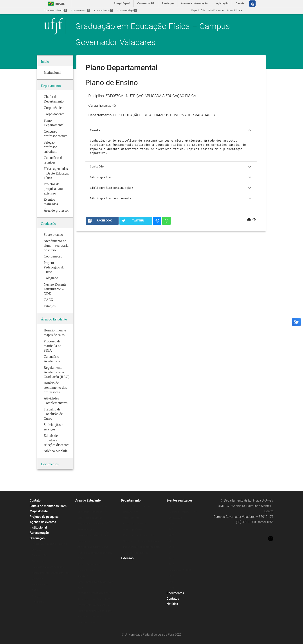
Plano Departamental (135, 524)
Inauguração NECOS (180, 570)
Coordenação (39, 555)
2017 (172, 553)
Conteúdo (171, 167)
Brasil (55, 4)
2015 (172, 564)
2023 (172, 524)
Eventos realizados (180, 500)
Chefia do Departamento (136, 506)
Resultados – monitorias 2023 (94, 599)
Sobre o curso (39, 561)
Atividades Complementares (93, 547)
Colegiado (37, 579)
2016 (172, 559)
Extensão (127, 558)
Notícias (172, 604)
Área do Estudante (88, 500)
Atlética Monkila (86, 623)
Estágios (37, 596)
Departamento (131, 500)
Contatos (173, 599)
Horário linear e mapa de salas (94, 506)
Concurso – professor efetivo (139, 535)
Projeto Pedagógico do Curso (48, 567)
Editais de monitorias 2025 (48, 506)
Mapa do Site (198, 10)
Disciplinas (38, 602)
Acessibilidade (235, 10)
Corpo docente (131, 518)
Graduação (37, 538)
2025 (172, 588)
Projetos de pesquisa (44, 517)
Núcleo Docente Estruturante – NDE (51, 573)
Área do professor (133, 530)
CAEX (35, 590)
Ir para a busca (103, 10)
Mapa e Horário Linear (90, 518)
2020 (172, 535)
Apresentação (39, 533)
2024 (172, 582)
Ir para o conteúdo (55, 10)
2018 (172, 547)
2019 (172, 541)
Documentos (175, 593)
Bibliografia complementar (171, 198)
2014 (172, 576)
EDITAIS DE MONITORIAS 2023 (94, 593)
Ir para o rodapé (127, 10)
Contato (35, 500)
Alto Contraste (216, 10)
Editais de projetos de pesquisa (95, 611)
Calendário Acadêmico (90, 512)
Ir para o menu (80, 10)
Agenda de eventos (43, 522)
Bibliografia (171, 177)
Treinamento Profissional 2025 (94, 605)
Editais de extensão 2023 (91, 617)
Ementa (171, 130)
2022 (172, 506)
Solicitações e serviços (90, 564)
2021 (172, 530)
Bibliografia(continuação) (171, 188)
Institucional (38, 527)
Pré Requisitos (40, 585)
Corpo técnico (131, 512)
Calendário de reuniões (136, 553)
